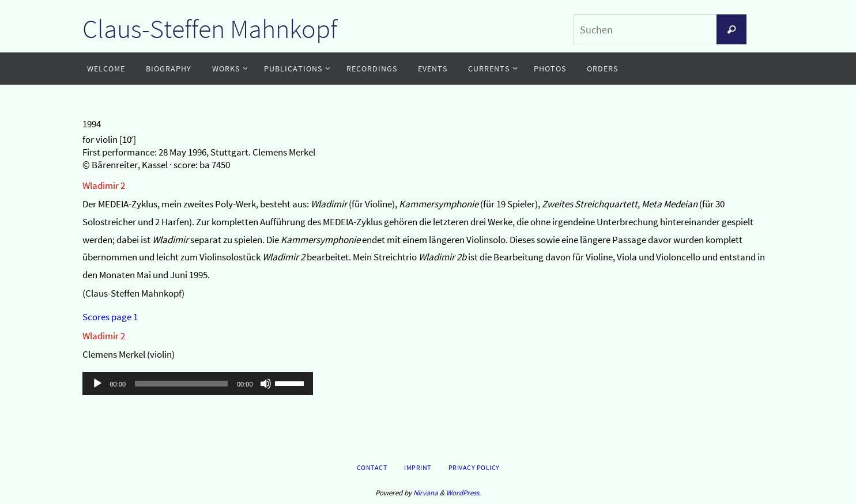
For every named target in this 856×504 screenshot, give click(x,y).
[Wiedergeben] (97, 384)
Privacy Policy (474, 467)
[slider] (181, 384)
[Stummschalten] (266, 384)
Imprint (418, 467)
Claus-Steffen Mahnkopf (210, 29)
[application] (198, 384)
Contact (372, 467)
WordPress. (463, 493)
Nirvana (426, 493)
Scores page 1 (110, 317)
